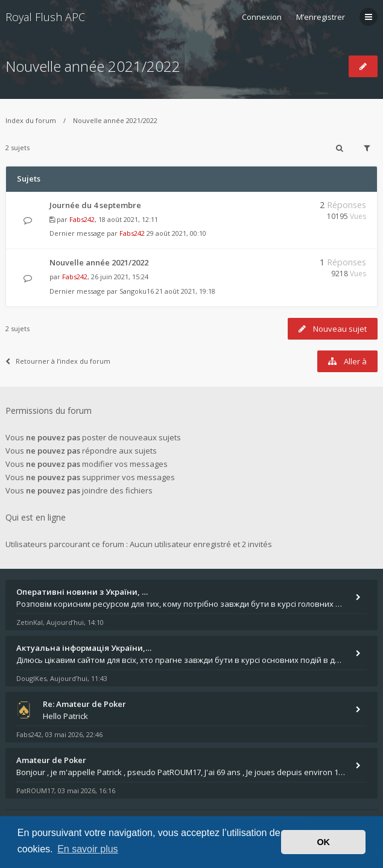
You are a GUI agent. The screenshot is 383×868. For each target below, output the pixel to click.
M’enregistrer (321, 17)
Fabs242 (82, 219)
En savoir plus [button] (88, 849)
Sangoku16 (137, 291)
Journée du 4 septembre (95, 205)
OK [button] (323, 842)
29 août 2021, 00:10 (176, 233)
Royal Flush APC (45, 17)
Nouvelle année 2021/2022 (93, 66)
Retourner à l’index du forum (58, 361)
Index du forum (31, 120)
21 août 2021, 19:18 (185, 291)
